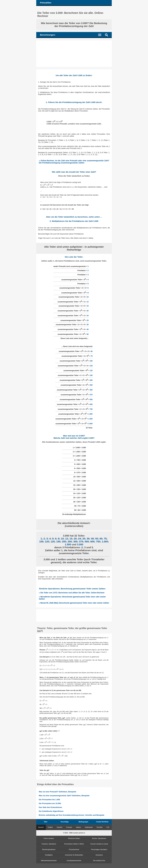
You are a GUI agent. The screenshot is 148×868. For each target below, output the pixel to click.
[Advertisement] (74, 54)
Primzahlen (46, 3)
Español (60, 827)
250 (91, 385)
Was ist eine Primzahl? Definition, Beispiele (57, 792)
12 (88, 302)
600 (91, 404)
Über (46, 822)
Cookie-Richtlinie (102, 822)
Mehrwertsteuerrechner (49, 861)
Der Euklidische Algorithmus (51, 811)
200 (91, 380)
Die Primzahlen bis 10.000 (50, 803)
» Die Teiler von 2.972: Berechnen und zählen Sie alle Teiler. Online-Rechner (72, 593)
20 (88, 311)
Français (69, 827)
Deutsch (41, 827)
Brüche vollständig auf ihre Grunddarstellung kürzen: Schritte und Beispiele (72, 815)
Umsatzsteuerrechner (74, 861)
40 (88, 329)
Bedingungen (83, 822)
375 (91, 395)
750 (91, 409)
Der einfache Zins (99, 861)
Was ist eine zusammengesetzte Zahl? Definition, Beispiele (64, 796)
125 (91, 371)
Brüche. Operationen (99, 838)
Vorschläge (65, 822)
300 (91, 390)
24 (88, 316)
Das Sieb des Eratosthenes (50, 807)
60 (92, 351)
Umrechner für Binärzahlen (74, 855)
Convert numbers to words (99, 844)
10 (88, 297)
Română (99, 827)
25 (88, 320)
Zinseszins (99, 855)
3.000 (90, 424)
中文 (108, 827)
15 (88, 306)
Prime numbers (49, 838)
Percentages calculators (99, 850)
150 (91, 375)
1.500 (90, 419)
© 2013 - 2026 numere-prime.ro (74, 833)
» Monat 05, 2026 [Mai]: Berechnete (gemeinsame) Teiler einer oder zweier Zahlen (74, 603)
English (50, 827)
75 (92, 356)
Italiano (79, 827)
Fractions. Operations (49, 844)
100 (91, 361)
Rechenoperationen (49, 850)
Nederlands (89, 827)
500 (91, 400)
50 (88, 334)
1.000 (90, 414)
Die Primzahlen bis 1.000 (49, 800)
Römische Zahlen (74, 838)
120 (91, 366)
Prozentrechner (74, 850)
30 (88, 325)
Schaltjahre (49, 855)
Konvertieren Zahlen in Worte (74, 844)
